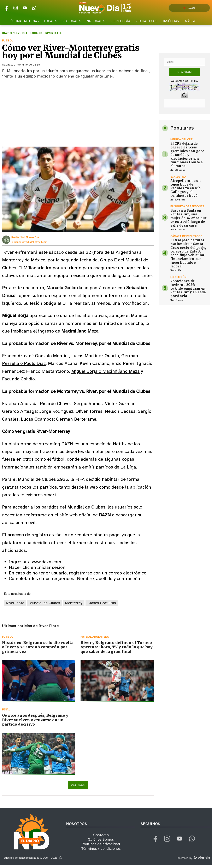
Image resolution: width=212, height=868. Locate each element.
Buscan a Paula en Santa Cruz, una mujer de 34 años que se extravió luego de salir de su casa (189, 221)
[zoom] (78, 192)
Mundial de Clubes (45, 606)
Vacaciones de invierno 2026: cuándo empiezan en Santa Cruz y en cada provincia (188, 292)
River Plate (15, 606)
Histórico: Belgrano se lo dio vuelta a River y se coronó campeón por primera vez (38, 650)
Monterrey (74, 606)
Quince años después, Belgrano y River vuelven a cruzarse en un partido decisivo (35, 723)
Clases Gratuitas (102, 606)
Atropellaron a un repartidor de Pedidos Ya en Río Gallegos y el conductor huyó (186, 191)
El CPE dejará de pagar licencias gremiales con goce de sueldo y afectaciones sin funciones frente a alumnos (187, 158)
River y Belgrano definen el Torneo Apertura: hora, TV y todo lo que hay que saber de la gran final (117, 650)
